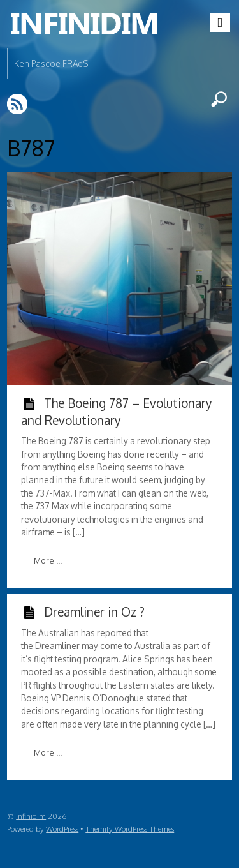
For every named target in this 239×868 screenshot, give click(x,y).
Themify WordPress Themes (130, 829)
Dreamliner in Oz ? (94, 611)
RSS (18, 104)
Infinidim (31, 816)
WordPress (62, 829)
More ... (48, 560)
